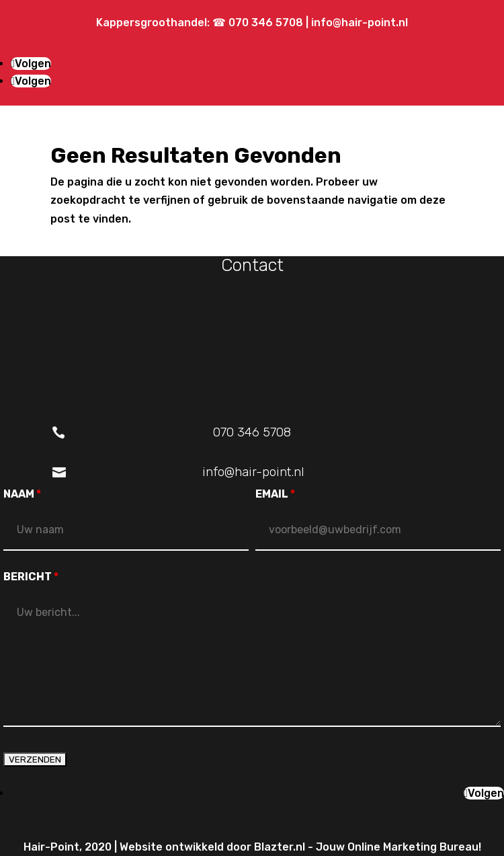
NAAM (22, 494)
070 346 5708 (267, 23)
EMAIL (275, 494)
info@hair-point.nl (360, 23)
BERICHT (31, 577)
